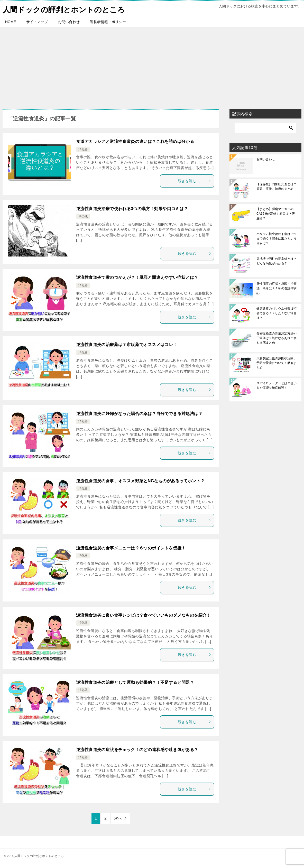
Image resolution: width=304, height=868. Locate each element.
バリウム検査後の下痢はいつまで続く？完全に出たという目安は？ (277, 239)
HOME (11, 22)
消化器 (83, 149)
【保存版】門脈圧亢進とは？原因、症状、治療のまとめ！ (277, 186)
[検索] (265, 128)
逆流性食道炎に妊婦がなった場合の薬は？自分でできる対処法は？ (139, 413)
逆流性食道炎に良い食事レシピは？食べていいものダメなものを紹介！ (144, 615)
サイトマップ (37, 22)
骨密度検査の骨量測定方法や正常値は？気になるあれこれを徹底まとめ (277, 338)
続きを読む (195, 181)
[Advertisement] (152, 66)
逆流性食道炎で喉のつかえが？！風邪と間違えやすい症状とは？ (137, 277)
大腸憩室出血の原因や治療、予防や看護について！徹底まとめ (277, 363)
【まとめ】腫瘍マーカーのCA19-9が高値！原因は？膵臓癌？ (276, 214)
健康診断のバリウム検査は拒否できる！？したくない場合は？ (277, 313)
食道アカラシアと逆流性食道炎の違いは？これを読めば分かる (135, 141)
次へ (118, 818)
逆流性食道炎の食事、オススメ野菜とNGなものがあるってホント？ (140, 481)
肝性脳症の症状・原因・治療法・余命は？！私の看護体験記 (277, 288)
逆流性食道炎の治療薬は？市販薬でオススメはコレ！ (127, 345)
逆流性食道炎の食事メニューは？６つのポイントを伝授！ (131, 548)
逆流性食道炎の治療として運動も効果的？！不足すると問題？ (135, 682)
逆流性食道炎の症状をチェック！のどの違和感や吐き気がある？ (137, 749)
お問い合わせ (69, 22)
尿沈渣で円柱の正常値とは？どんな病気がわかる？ (277, 261)
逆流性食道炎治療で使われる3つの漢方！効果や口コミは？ (132, 209)
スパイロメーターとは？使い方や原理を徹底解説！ (277, 386)
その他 (83, 216)
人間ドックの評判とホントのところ (66, 9)
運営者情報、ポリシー (108, 22)
